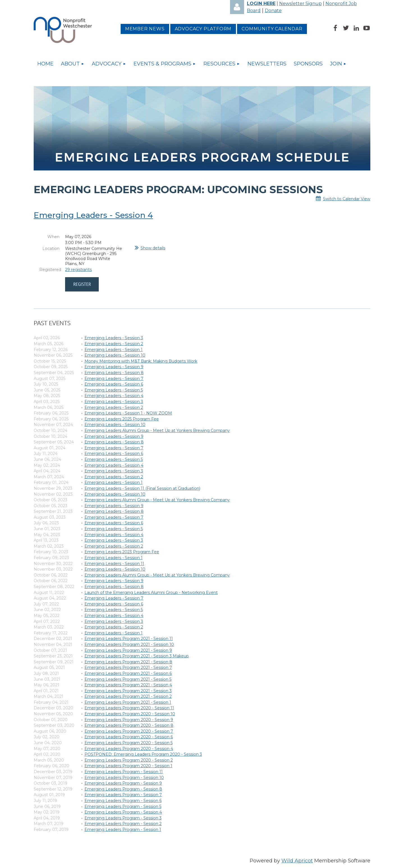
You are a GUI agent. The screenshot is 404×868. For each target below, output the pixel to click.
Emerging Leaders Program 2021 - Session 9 (128, 650)
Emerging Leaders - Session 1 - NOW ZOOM (128, 413)
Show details (153, 248)
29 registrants (78, 270)
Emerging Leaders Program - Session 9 (123, 783)
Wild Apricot (297, 861)
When (53, 237)
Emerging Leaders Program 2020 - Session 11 (129, 708)
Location (51, 249)
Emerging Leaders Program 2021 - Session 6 (128, 673)
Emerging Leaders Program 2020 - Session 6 (129, 737)
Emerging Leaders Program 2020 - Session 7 (129, 731)
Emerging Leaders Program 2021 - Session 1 (128, 702)
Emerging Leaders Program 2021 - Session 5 (128, 679)
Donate (273, 11)
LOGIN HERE (261, 4)
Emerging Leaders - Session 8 (114, 373)
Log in (237, 7)
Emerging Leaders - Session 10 (115, 355)
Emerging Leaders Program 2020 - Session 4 (129, 749)
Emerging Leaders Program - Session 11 (124, 772)
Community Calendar (272, 29)
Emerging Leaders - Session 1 (113, 350)
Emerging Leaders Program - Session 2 (123, 824)
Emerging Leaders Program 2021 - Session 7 (128, 667)
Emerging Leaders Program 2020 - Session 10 (130, 714)
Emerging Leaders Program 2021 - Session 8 (128, 662)
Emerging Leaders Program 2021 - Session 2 (128, 696)
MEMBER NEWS (145, 29)
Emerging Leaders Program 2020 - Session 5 (128, 743)
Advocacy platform (203, 29)
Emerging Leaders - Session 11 (114, 564)
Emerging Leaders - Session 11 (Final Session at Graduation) (142, 488)
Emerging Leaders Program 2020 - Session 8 (129, 725)
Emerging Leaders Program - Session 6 (123, 801)
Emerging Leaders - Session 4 (93, 215)
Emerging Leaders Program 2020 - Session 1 (128, 766)
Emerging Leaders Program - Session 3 (123, 818)
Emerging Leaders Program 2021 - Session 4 (128, 685)
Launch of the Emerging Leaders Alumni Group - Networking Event (151, 593)
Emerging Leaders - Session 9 (114, 367)
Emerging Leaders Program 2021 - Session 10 (129, 644)
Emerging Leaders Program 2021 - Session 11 (129, 639)
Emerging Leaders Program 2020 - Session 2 (129, 760)
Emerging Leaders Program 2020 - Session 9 (129, 720)
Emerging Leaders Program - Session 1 (123, 830)
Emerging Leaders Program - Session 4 (123, 812)
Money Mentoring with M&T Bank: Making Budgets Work (141, 361)
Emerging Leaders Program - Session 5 (123, 807)
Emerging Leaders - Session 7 (114, 379)
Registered (49, 270)
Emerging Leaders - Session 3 (114, 338)
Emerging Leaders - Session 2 (114, 344)
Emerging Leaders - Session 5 (114, 390)
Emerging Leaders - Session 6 (114, 384)
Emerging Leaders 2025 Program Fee (122, 419)
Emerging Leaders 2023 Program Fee (122, 552)
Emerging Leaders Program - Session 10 (124, 778)
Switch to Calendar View (347, 199)
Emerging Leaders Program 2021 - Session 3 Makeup (137, 656)
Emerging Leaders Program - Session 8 (123, 789)
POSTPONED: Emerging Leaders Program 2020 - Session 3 (143, 754)
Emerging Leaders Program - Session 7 (123, 795)
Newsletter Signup (300, 4)
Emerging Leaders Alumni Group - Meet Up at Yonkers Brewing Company (157, 430)
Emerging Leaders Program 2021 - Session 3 (128, 691)
